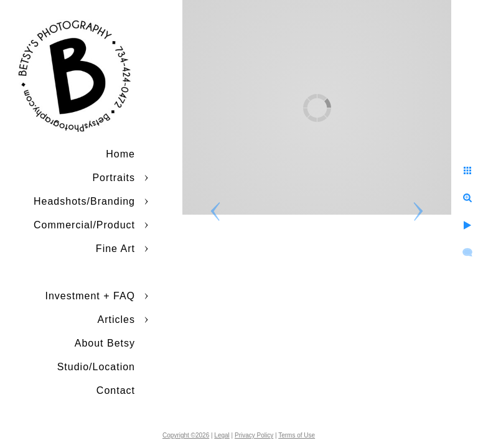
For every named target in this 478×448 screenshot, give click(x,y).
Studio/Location (96, 367)
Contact (116, 390)
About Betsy (105, 343)
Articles (116, 320)
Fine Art (115, 249)
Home (120, 154)
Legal (222, 435)
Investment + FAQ (91, 296)
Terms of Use (297, 435)
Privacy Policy (254, 435)
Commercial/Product (84, 225)
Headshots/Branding (84, 201)
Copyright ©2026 (186, 435)
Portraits (114, 178)
